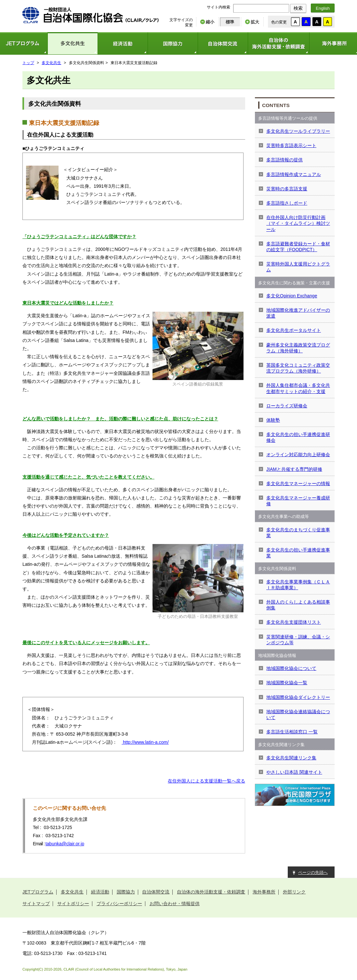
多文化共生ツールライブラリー (298, 131)
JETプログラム (38, 892)
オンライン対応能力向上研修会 (298, 455)
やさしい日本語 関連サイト (294, 772)
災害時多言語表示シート (291, 145)
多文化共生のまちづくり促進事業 (298, 533)
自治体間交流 (223, 43)
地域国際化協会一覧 (287, 683)
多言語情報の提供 (284, 160)
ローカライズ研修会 (287, 406)
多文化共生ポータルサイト (294, 330)
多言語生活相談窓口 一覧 (292, 732)
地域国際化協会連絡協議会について (298, 715)
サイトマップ (36, 904)
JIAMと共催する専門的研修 (294, 469)
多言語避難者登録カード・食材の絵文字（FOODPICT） (298, 247)
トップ (28, 63)
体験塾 (273, 420)
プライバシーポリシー (119, 904)
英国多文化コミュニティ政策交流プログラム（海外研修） (298, 368)
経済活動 (123, 43)
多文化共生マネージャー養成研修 (298, 501)
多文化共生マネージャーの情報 (298, 483)
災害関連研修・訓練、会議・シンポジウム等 (298, 640)
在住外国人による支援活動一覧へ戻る (206, 781)
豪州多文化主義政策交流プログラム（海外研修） (298, 348)
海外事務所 (264, 892)
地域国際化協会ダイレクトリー (298, 697)
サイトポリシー (73, 904)
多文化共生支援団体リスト (294, 622)
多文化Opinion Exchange (292, 296)
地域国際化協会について (291, 668)
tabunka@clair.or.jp (65, 844)
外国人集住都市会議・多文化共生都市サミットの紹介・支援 (298, 388)
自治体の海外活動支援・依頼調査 (278, 43)
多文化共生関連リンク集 (291, 758)
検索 (298, 8)
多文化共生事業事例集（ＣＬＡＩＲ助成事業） (298, 585)
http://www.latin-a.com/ (145, 742)
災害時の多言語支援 (287, 189)
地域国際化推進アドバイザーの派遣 (298, 313)
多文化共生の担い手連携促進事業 (298, 553)
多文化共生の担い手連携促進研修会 (298, 437)
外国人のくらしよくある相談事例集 (298, 605)
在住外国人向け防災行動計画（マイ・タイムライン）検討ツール (298, 223)
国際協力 (173, 43)
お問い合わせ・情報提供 (175, 904)
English (323, 8)
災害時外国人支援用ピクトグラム (298, 267)
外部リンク (294, 892)
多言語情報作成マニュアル (294, 174)
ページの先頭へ (313, 872)
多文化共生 (73, 43)
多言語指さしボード (287, 203)
